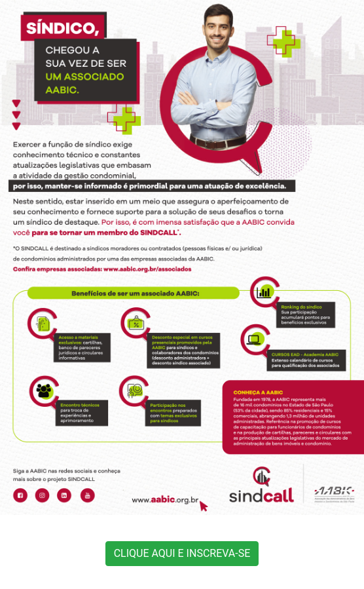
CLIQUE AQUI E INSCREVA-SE (182, 553)
